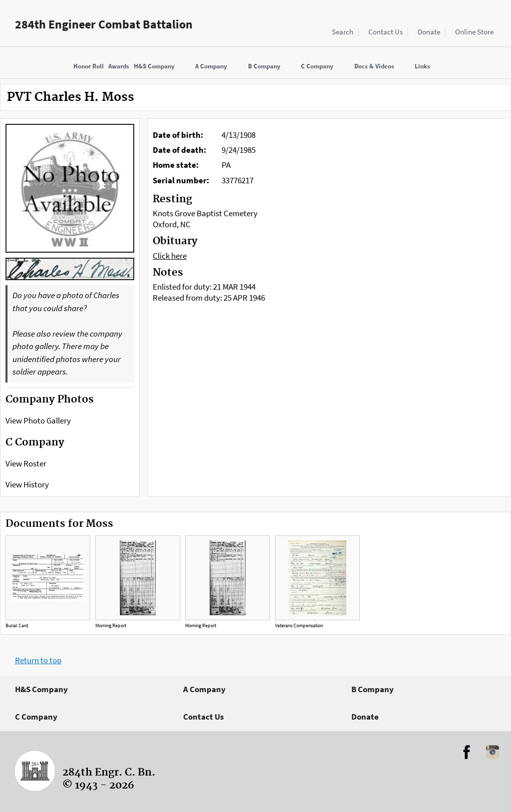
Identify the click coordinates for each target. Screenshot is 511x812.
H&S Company (41, 689)
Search (343, 32)
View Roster (26, 463)
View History (27, 484)
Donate (429, 32)
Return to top (38, 660)
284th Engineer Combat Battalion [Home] (104, 24)
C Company (36, 717)
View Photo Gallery (38, 420)
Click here (170, 256)
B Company (373, 689)
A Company (204, 689)
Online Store (474, 32)
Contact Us (385, 32)
